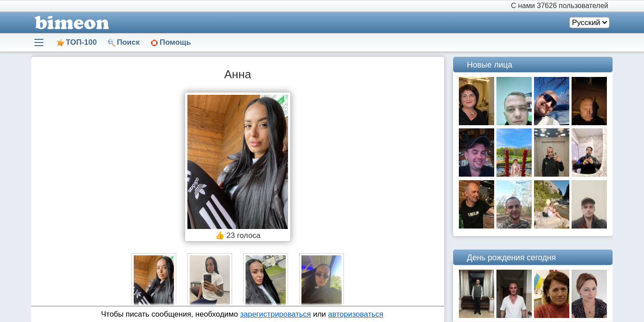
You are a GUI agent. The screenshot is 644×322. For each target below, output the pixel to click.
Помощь (175, 42)
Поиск (128, 42)
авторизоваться (356, 314)
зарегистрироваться (275, 314)
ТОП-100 (81, 42)
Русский (586, 23)
